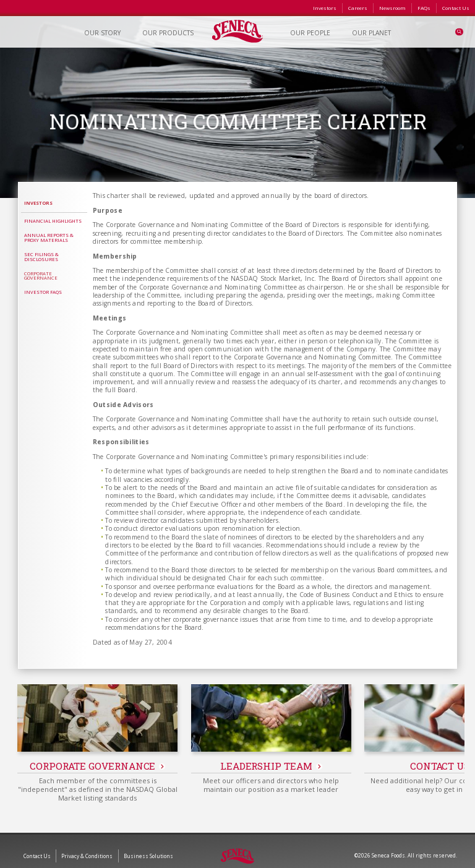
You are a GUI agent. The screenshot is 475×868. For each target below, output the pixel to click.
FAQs (424, 8)
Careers (358, 8)
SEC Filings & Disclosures (41, 257)
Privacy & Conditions (87, 846)
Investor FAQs (43, 292)
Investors (325, 8)
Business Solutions (148, 846)
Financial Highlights (53, 221)
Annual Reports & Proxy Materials (49, 238)
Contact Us (456, 8)
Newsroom (392, 8)
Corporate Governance (41, 276)
